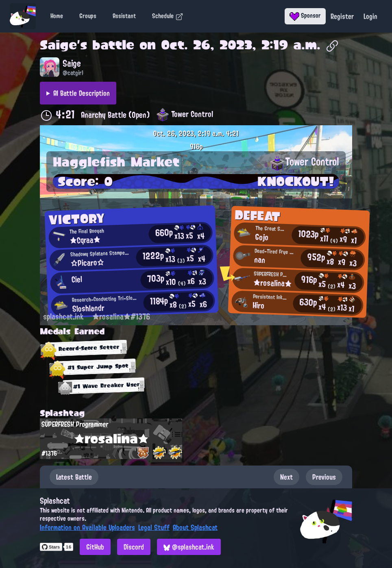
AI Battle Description (82, 93)
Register (342, 16)
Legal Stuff (154, 527)
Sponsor (305, 15)
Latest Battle (74, 477)
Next (286, 477)
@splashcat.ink (189, 547)
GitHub (95, 547)
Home (57, 16)
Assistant (124, 16)
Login (370, 16)
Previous (324, 477)
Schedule (168, 16)
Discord (134, 547)
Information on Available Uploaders (87, 527)
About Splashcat (195, 527)
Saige (58, 45)
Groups (88, 16)
